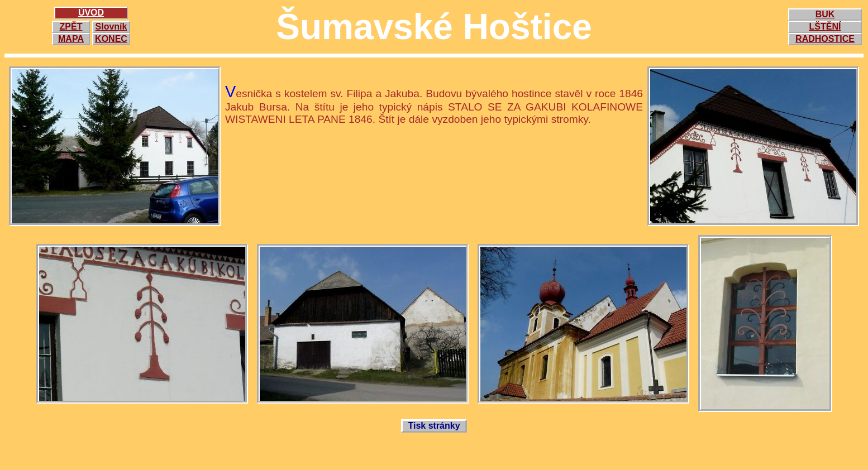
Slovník (111, 27)
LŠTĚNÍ (825, 27)
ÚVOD (91, 13)
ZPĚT (71, 27)
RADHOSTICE (825, 39)
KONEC (111, 39)
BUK (825, 14)
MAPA (71, 39)
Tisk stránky (434, 426)
